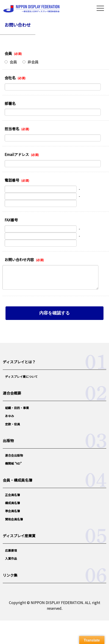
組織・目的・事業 (17, 408)
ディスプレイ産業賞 (19, 536)
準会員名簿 (13, 511)
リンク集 (10, 575)
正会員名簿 (13, 495)
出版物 (8, 441)
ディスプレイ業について (21, 377)
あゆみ (10, 416)
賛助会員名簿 (14, 519)
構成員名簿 (13, 503)
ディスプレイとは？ (19, 362)
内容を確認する (54, 313)
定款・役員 (13, 424)
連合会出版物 (14, 455)
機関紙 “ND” (13, 463)
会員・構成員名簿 (17, 480)
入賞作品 (11, 558)
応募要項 (11, 550)
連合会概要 (12, 393)
